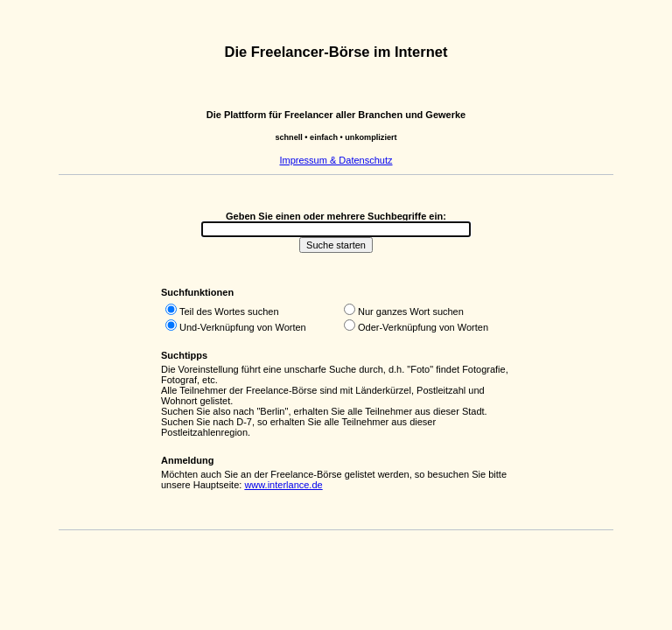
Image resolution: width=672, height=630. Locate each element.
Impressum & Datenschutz (336, 160)
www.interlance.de (283, 485)
